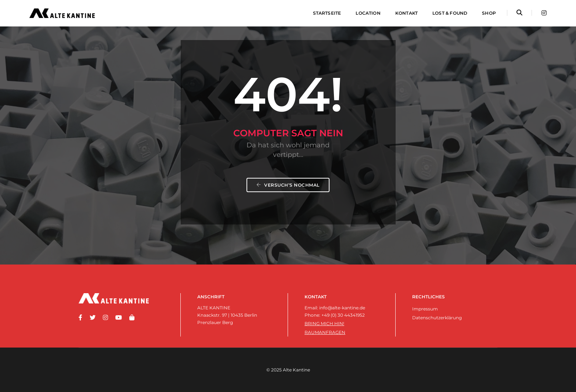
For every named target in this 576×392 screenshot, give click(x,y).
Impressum (425, 309)
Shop (489, 13)
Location (368, 13)
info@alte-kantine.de (342, 308)
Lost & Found (450, 13)
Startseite (327, 13)
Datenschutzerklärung (437, 318)
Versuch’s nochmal (288, 185)
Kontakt (406, 13)
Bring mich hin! (324, 323)
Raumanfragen (325, 332)
